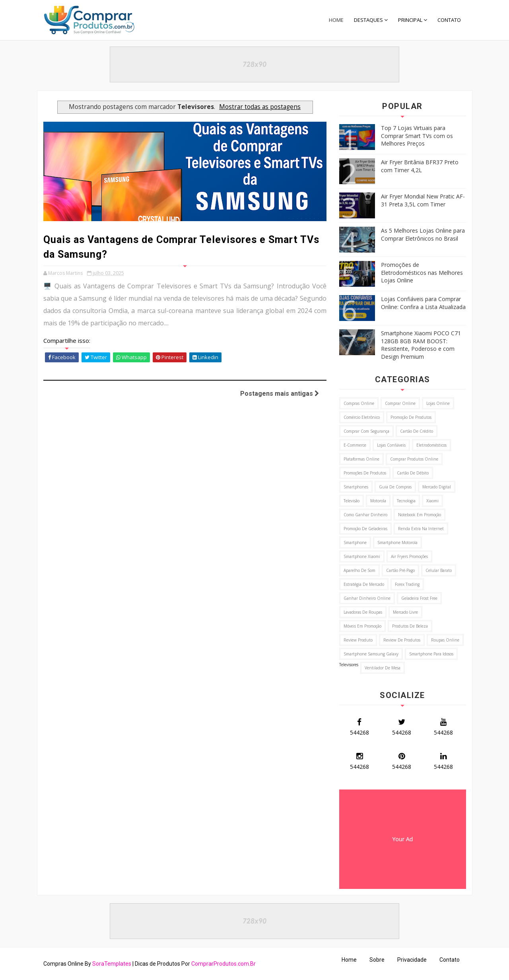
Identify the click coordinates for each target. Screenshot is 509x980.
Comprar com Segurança (366, 431)
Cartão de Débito (413, 473)
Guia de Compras (395, 487)
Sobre (377, 960)
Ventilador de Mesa (383, 668)
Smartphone (355, 542)
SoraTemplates (112, 964)
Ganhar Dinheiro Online (367, 598)
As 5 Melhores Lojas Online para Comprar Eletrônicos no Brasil (423, 234)
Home (349, 960)
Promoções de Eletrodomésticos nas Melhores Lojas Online (422, 272)
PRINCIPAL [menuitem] (410, 20)
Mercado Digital (437, 487)
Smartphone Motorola (397, 542)
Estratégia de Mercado (364, 584)
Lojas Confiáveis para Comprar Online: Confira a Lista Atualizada (423, 303)
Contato (450, 960)
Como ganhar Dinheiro (365, 515)
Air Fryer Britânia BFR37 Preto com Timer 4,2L (420, 166)
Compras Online (359, 403)
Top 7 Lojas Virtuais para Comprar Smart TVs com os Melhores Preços (417, 136)
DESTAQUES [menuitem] (368, 20)
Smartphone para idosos (431, 654)
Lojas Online (438, 403)
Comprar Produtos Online (414, 459)
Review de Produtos (402, 640)
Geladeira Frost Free (419, 598)
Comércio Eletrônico (362, 417)
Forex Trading (407, 584)
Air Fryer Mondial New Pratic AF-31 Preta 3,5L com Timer (423, 200)
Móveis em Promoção (362, 626)
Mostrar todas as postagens (260, 107)
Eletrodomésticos (431, 445)
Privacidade (412, 960)
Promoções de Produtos (365, 473)
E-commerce (355, 445)
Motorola (378, 501)
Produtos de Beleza (410, 626)
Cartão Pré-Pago (400, 570)
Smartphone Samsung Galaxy (371, 654)
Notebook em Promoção (420, 515)
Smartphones (356, 487)
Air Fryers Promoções (409, 556)
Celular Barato (439, 570)
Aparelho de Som (359, 570)
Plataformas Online (361, 459)
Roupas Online (445, 640)
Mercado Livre (405, 612)
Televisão (352, 501)
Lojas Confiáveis (391, 445)
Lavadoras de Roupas (363, 612)
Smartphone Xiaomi (362, 556)
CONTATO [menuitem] (449, 20)
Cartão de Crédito (417, 431)
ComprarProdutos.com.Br (223, 964)
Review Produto (358, 640)
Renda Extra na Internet (421, 529)
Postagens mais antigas (280, 394)
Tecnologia (406, 501)
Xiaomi (432, 501)
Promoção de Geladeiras (365, 529)
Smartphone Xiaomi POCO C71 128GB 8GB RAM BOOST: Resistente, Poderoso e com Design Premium (421, 345)
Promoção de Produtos (411, 417)
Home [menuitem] (336, 20)
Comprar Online (400, 403)
